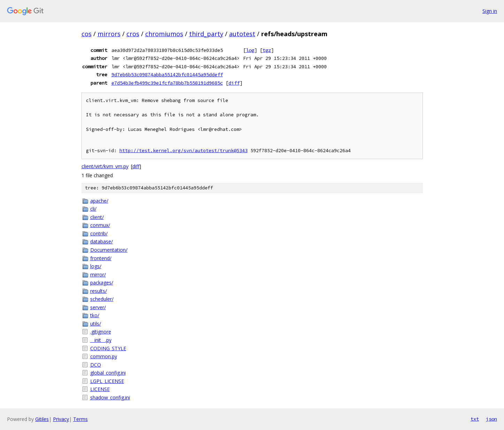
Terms (80, 419)
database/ (102, 241)
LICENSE (100, 389)
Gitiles (42, 419)
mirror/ (98, 275)
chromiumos (164, 34)
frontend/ (101, 258)
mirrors (109, 34)
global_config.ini (108, 373)
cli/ (93, 209)
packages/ (102, 283)
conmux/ (100, 225)
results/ (99, 291)
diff (234, 83)
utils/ (96, 324)
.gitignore (101, 332)
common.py (104, 356)
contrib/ (99, 233)
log (250, 50)
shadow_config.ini (110, 397)
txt (475, 419)
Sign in (490, 11)
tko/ (95, 315)
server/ (98, 307)
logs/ (96, 266)
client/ (97, 217)
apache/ (99, 201)
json (491, 419)
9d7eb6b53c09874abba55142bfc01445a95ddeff (167, 75)
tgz (267, 50)
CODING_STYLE (108, 348)
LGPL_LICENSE (107, 381)
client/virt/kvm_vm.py (105, 166)
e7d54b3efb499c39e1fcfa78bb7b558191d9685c (167, 83)
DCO (96, 365)
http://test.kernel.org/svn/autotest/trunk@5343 (184, 151)
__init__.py (101, 340)
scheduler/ (102, 299)
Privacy (61, 419)
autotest (242, 34)
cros (133, 34)
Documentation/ (109, 250)
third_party (206, 34)
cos (87, 34)
